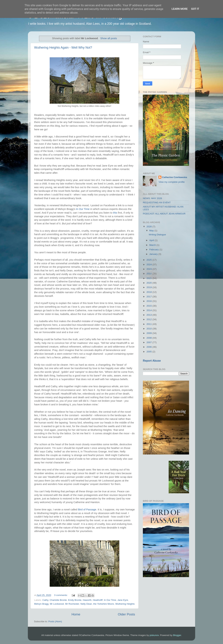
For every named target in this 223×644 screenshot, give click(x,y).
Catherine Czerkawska (174, 177)
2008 (149, 338)
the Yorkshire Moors (104, 604)
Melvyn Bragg (41, 604)
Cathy (45, 600)
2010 (149, 329)
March (153, 245)
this (115, 213)
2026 (149, 227)
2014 (149, 310)
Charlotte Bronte (58, 600)
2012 (149, 319)
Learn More (180, 9)
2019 (149, 287)
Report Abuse (152, 361)
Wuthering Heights (125, 604)
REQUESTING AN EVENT (157, 203)
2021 (149, 278)
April (152, 240)
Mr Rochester (72, 604)
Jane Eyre (123, 600)
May (152, 231)
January (154, 254)
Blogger (177, 635)
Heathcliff (98, 600)
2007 (149, 342)
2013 (149, 315)
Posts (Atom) (55, 621)
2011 (149, 324)
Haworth (87, 600)
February (154, 250)
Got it (195, 9)
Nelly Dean (86, 604)
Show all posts (109, 38)
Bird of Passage (87, 510)
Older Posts (126, 614)
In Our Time (83, 209)
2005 (149, 352)
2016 (149, 301)
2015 (149, 306)
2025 (149, 260)
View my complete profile (172, 182)
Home (76, 614)
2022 (149, 274)
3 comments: (61, 595)
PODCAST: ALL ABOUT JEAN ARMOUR (164, 214)
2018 (149, 292)
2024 (149, 265)
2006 (149, 347)
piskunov (154, 635)
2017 (149, 297)
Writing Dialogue (157, 235)
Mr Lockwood (57, 604)
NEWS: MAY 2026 (152, 198)
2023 (149, 269)
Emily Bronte (75, 600)
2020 (149, 283)
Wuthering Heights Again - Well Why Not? (63, 48)
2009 (149, 333)
